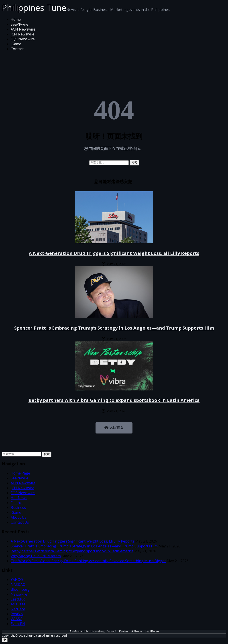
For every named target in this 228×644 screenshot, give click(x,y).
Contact (17, 49)
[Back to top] (5, 640)
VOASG (16, 619)
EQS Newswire (23, 39)
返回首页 (114, 428)
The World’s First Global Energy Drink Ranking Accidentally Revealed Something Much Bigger (88, 561)
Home (16, 19)
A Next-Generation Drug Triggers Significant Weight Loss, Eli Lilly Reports (114, 253)
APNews (137, 631)
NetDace (18, 609)
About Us (18, 517)
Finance (17, 503)
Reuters (124, 631)
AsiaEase (18, 604)
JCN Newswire (22, 34)
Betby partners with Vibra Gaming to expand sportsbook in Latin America (114, 400)
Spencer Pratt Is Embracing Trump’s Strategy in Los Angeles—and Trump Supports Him (114, 328)
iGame (16, 44)
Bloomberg (20, 589)
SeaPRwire (19, 24)
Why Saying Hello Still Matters (36, 556)
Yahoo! (112, 631)
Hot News (19, 498)
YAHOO (17, 580)
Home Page (20, 473)
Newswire (19, 594)
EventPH (18, 624)
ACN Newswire (23, 29)
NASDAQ (18, 584)
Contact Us (20, 522)
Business (18, 508)
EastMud (18, 599)
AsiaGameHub (78, 631)
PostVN (17, 614)
